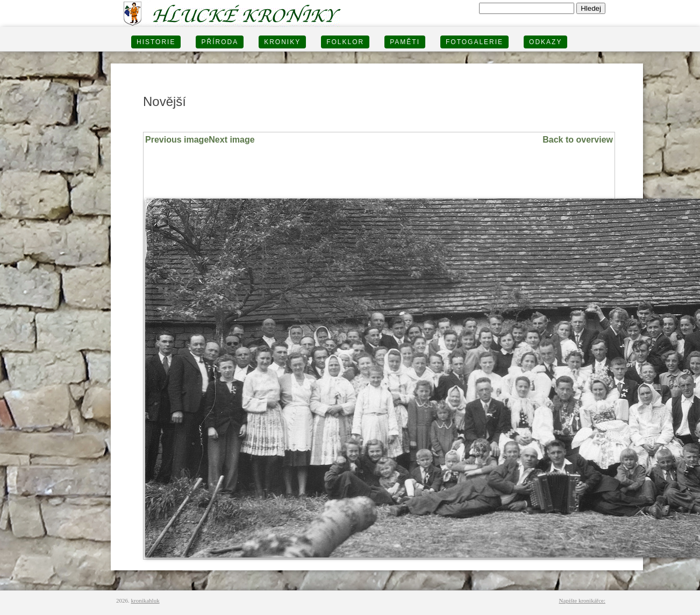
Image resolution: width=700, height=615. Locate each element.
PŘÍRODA (220, 42)
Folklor (345, 42)
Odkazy (545, 42)
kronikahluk (145, 600)
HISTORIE (156, 42)
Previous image (177, 140)
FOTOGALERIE (474, 42)
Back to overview (578, 140)
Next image (231, 140)
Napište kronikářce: (582, 600)
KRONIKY (282, 42)
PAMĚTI (405, 42)
